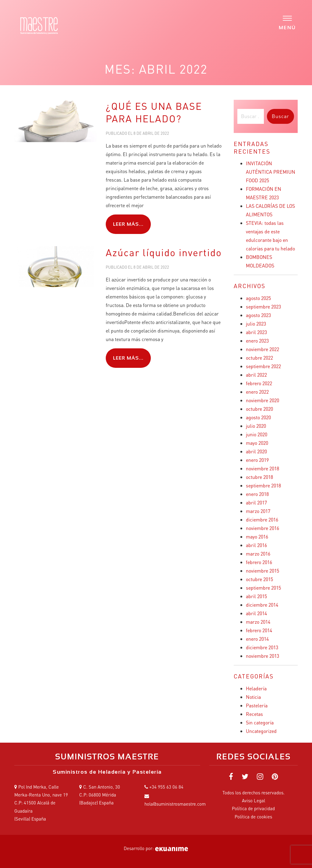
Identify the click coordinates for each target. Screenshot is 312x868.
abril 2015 (256, 596)
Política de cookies (253, 817)
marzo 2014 (258, 622)
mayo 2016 (257, 537)
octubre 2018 (259, 477)
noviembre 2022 (262, 349)
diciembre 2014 (262, 605)
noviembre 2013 (262, 656)
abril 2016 (256, 545)
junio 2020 (257, 434)
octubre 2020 (259, 409)
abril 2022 (256, 375)
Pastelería (257, 705)
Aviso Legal (253, 800)
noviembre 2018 (262, 468)
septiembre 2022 (263, 366)
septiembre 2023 (263, 307)
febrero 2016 (259, 562)
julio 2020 (256, 426)
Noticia (253, 697)
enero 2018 (257, 494)
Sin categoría (260, 722)
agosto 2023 (258, 315)
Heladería (256, 688)
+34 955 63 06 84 (166, 787)
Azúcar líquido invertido (164, 252)
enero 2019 (257, 460)
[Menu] (287, 22)
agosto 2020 (258, 417)
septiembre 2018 (263, 485)
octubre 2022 (259, 358)
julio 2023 (256, 324)
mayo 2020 (257, 443)
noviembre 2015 (262, 571)
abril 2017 (256, 502)
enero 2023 (257, 341)
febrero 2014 (259, 630)
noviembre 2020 (262, 400)
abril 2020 (256, 451)
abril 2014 (256, 613)
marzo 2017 (258, 511)
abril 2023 (256, 332)
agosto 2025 (258, 298)
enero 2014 (257, 639)
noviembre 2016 (262, 528)
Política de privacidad (253, 808)
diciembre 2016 (262, 519)
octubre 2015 (259, 579)
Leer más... (128, 224)
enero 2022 (257, 392)
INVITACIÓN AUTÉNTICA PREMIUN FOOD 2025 (271, 172)
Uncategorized (261, 731)
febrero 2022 (259, 383)
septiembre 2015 (263, 588)
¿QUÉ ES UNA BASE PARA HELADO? (154, 112)
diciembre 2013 (262, 647)
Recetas (254, 714)
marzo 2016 (258, 554)
